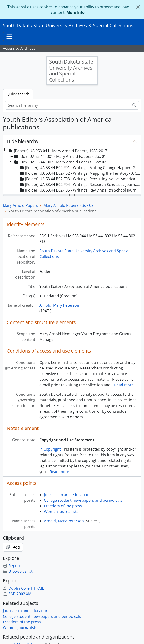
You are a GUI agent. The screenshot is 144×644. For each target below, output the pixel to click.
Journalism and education (67, 495)
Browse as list (18, 571)
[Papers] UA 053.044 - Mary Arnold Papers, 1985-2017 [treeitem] (57, 151)
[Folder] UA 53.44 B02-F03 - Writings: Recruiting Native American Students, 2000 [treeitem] (80, 179)
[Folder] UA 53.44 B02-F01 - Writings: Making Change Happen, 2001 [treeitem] (80, 168)
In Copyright (50, 449)
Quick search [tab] (18, 94)
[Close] (138, 7)
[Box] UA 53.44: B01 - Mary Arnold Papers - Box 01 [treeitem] (60, 156)
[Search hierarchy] (67, 105)
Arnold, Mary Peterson (59, 305)
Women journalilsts (61, 512)
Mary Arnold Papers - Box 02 (68, 205)
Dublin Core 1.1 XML (23, 588)
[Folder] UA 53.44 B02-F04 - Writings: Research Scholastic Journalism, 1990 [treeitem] (80, 185)
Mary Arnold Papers (20, 205)
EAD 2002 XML (18, 594)
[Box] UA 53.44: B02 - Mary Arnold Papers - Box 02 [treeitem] (60, 162)
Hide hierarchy (23, 141)
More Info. (76, 12)
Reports (13, 566)
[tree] (72, 171)
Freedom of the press (63, 506)
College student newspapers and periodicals (83, 500)
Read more (124, 385)
